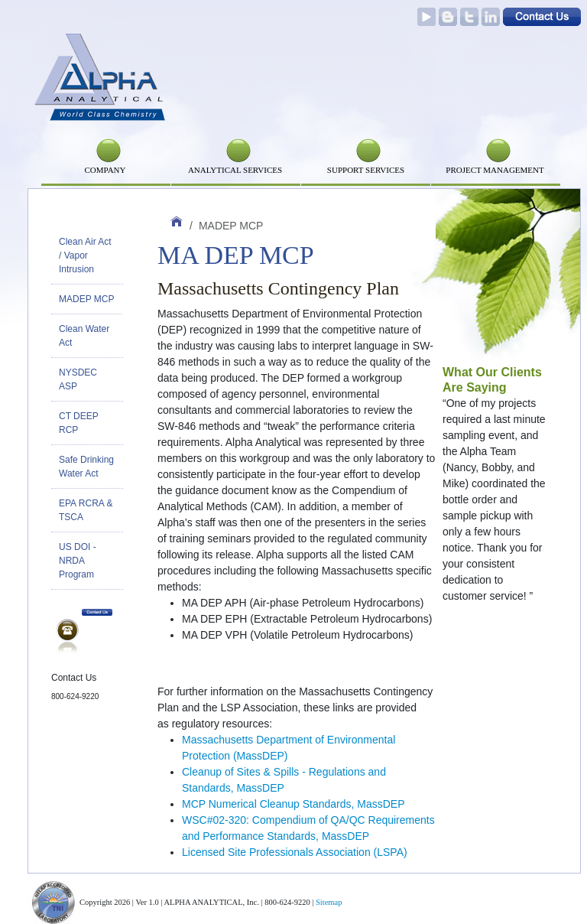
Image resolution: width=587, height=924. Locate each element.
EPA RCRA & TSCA (86, 510)
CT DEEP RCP (79, 423)
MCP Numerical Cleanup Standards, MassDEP (293, 804)
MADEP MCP (86, 299)
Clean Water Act (84, 336)
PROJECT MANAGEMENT (495, 170)
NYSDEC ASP (78, 379)
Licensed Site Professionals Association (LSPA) (295, 852)
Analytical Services (235, 170)
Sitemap (329, 902)
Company (105, 170)
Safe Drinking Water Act (86, 467)
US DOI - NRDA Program (78, 561)
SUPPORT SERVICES (366, 170)
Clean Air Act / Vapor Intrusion (85, 255)
